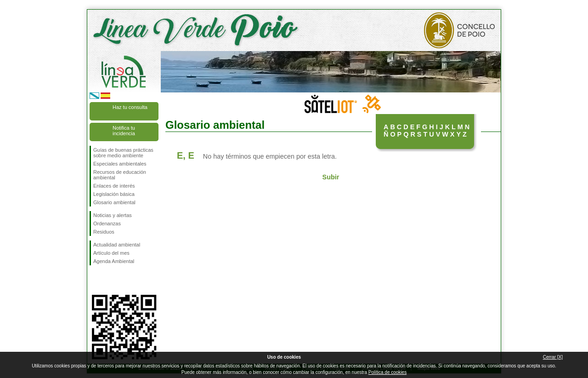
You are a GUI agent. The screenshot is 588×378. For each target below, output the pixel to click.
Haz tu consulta (130, 107)
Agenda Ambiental (114, 261)
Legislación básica (114, 194)
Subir (331, 177)
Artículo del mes (111, 253)
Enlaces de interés (114, 186)
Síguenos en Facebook (95, 280)
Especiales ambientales (120, 164)
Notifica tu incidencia (124, 131)
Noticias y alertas (113, 215)
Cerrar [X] (553, 357)
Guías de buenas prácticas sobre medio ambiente (123, 153)
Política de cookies (387, 372)
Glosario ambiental (114, 202)
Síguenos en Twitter (110, 280)
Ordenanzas (107, 223)
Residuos (104, 232)
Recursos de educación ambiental (120, 175)
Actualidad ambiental (117, 245)
